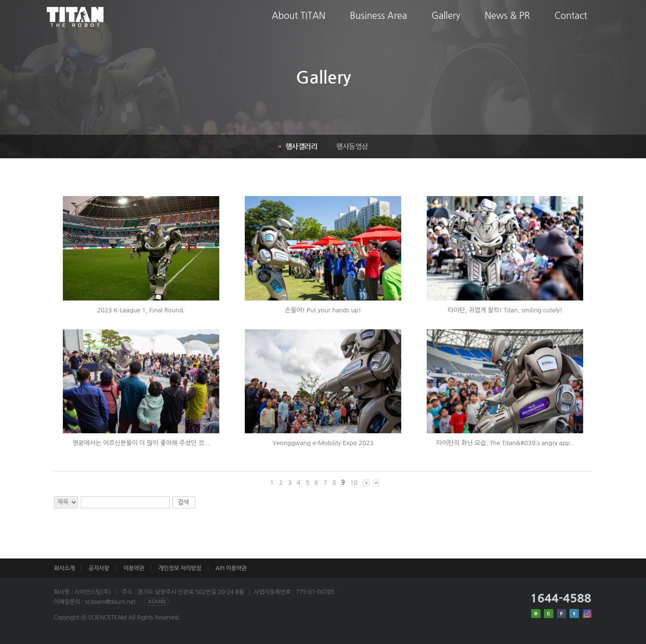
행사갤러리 (297, 146)
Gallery (446, 23)
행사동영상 (351, 146)
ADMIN (157, 602)
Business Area (379, 23)
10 (354, 483)
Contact (571, 23)
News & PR (508, 23)
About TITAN (299, 23)
